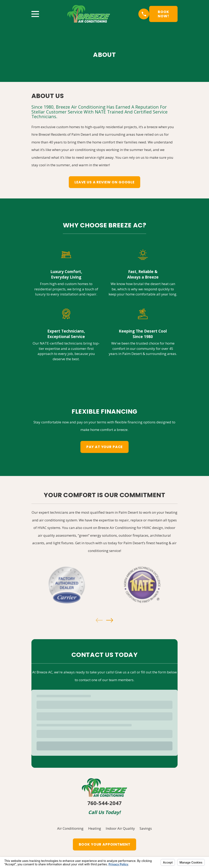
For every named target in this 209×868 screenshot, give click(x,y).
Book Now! (163, 14)
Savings (146, 828)
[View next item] (110, 620)
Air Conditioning (70, 828)
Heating (95, 828)
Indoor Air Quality (120, 828)
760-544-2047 (104, 803)
